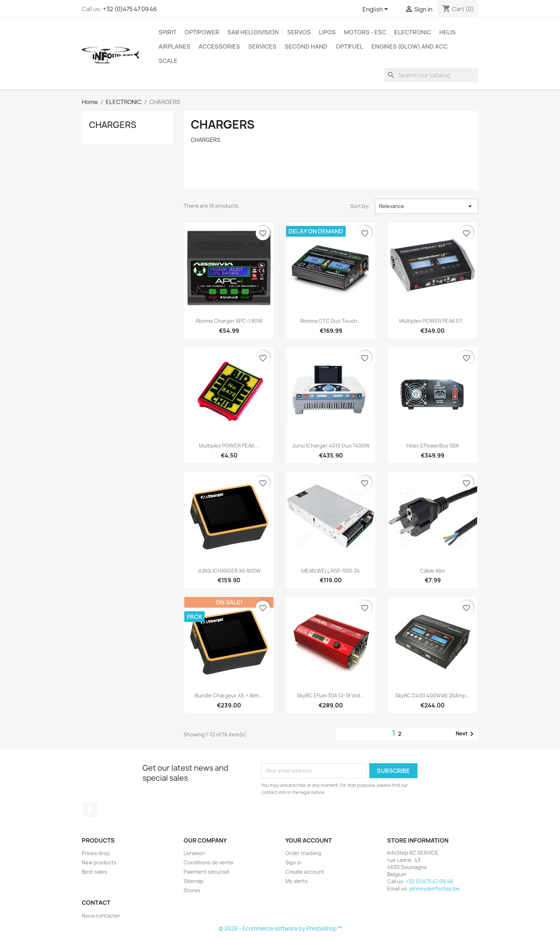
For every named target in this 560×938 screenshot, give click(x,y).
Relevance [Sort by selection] (427, 206)
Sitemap (194, 881)
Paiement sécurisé (206, 872)
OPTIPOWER (202, 32)
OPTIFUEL (349, 46)
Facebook (90, 810)
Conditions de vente (209, 862)
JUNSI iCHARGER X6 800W (229, 571)
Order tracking (303, 853)
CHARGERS (113, 125)
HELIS (447, 32)
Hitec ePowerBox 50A (433, 446)
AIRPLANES (174, 46)
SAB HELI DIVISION (253, 32)
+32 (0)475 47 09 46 (130, 9)
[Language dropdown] (376, 10)
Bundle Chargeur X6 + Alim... (229, 695)
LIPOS (327, 32)
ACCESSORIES (219, 46)
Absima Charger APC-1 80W (229, 321)
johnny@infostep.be (434, 888)
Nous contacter (101, 916)
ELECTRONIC (413, 32)
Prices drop (96, 853)
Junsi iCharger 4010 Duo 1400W (331, 446)
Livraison (194, 853)
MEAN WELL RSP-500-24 (331, 571)
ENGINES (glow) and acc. (410, 46)
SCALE (168, 61)
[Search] (431, 75)
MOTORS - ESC (365, 32)
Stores (192, 890)
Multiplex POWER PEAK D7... (433, 321)
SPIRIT (167, 32)
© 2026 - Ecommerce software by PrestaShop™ (280, 929)
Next (466, 734)
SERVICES (262, 46)
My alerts (297, 881)
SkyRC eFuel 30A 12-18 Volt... (331, 695)
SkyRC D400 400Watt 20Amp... (433, 695)
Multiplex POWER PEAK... (229, 446)
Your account (309, 840)
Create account (305, 872)
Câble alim (432, 571)
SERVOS (299, 32)
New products (99, 862)
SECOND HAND (306, 46)
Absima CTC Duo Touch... (331, 321)
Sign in (293, 862)
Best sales (94, 872)
